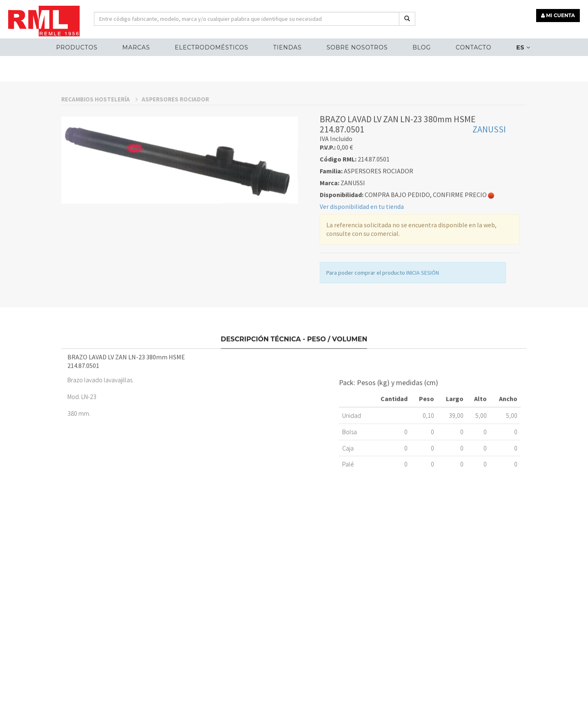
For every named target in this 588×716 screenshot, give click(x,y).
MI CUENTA (558, 15)
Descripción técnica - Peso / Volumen (294, 384)
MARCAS (136, 47)
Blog (422, 47)
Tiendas (287, 47)
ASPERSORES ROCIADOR (175, 148)
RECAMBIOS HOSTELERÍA (99, 148)
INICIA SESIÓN (423, 322)
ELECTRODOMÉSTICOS (212, 47)
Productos (77, 47)
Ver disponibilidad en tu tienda (362, 255)
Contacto (473, 47)
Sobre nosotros (357, 47)
